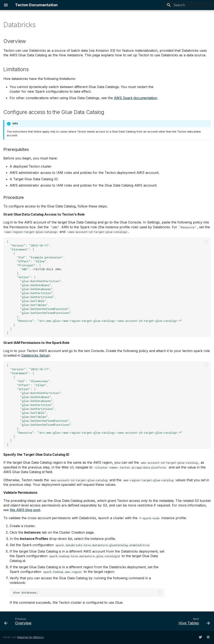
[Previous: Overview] (19, 621)
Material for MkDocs (31, 637)
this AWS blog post (25, 510)
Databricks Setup (35, 355)
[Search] (189, 5)
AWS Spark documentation (136, 98)
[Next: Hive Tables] (193, 621)
